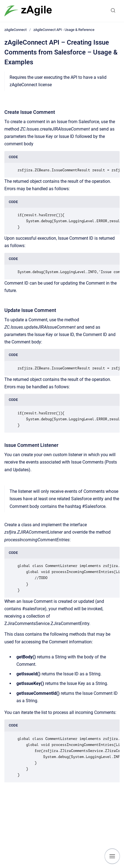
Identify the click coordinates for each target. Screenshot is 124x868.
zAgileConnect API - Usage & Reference (64, 30)
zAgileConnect (15, 30)
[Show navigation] (112, 856)
